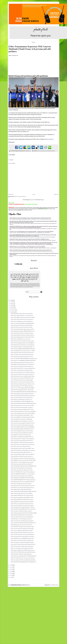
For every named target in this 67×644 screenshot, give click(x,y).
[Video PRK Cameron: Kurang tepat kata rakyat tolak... (22, 341)
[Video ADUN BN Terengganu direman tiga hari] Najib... (22, 527)
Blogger (42, 200)
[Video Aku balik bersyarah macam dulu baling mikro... (22, 517)
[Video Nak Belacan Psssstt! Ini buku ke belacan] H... (22, 456)
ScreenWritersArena (54, 585)
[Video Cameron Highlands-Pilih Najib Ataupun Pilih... (22, 531)
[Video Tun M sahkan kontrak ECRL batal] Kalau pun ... (22, 355)
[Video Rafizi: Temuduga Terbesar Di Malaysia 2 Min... (22, 370)
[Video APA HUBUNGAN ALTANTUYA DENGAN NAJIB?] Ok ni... (24, 392)
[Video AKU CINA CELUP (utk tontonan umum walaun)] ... (23, 558)
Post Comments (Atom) (21, 197)
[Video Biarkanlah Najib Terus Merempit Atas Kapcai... (22, 499)
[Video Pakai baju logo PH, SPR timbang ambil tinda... (22, 386)
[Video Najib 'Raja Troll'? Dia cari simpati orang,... (21, 435)
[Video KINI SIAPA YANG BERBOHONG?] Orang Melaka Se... (24, 562)
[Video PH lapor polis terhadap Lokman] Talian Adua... (22, 546)
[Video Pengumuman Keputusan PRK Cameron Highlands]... (23, 411)
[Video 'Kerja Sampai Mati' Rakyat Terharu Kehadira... (22, 431)
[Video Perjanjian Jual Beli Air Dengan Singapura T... (22, 554)
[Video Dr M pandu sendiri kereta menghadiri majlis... (22, 380)
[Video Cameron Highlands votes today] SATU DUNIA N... (23, 413)
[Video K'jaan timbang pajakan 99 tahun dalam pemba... (23, 337)
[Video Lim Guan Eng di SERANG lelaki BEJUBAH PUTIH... (23, 323)
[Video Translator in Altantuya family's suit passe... (21, 511)
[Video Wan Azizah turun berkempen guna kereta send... (23, 486)
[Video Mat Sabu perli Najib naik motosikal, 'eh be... (22, 400)
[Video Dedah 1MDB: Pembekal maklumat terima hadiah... (23, 318)
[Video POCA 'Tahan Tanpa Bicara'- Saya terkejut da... (22, 316)
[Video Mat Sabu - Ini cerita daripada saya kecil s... (21, 519)
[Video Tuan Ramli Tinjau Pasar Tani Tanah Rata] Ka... (22, 398)
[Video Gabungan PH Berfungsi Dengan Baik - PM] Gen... (23, 507)
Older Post (56, 194)
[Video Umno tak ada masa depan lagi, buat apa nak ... (22, 425)
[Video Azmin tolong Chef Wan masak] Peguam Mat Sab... (23, 544)
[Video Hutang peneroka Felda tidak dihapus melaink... (22, 542)
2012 (11, 577)
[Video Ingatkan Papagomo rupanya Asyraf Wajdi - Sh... (23, 347)
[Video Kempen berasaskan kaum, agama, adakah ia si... (23, 374)
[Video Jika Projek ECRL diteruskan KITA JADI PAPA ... (22, 325)
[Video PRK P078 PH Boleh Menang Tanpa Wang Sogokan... (23, 552)
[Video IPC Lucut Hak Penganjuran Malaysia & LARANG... (23, 388)
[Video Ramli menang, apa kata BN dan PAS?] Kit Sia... (22, 409)
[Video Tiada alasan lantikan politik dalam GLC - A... (22, 452)
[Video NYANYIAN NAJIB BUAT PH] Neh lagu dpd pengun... (23, 480)
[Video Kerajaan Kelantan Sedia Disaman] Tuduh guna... (23, 537)
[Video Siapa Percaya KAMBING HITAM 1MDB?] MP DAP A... (23, 361)
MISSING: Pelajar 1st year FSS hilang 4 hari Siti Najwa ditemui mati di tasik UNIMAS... (28, 247)
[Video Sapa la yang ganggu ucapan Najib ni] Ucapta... (22, 497)
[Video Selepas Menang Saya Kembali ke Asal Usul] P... (22, 394)
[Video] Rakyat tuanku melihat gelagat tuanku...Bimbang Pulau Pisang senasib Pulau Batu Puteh (30, 218)
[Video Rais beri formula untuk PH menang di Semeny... (22, 382)
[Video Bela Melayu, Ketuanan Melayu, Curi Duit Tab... (22, 421)
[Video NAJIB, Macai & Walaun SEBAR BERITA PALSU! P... (23, 331)
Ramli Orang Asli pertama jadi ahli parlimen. (46, 151)
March (12, 308)
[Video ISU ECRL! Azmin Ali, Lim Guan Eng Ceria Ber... (22, 327)
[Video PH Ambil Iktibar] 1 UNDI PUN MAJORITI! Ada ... (22, 402)
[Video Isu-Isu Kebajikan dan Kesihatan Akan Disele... (22, 548)
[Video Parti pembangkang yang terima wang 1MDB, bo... (23, 343)
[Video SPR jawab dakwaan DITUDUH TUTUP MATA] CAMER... (24, 513)
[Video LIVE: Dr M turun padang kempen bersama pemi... (23, 445)
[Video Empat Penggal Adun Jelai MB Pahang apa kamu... (23, 550)
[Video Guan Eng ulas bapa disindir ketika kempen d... (22, 441)
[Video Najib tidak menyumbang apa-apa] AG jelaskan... (23, 345)
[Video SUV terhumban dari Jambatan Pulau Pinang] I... (23, 529)
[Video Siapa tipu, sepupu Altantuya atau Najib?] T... (22, 464)
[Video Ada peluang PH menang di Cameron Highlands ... (23, 439)
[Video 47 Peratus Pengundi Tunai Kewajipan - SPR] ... (22, 415)
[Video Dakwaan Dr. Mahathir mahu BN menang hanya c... (23, 458)
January (13, 312)
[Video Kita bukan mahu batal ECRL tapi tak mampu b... (22, 363)
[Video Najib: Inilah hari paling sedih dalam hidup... (21, 490)
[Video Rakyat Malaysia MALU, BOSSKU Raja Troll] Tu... (22, 429)
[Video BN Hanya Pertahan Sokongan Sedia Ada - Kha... (23, 384)
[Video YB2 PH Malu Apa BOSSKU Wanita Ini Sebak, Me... (23, 396)
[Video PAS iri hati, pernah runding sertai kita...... (21, 447)
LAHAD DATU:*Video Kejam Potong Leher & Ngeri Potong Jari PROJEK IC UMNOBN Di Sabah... (29, 239)
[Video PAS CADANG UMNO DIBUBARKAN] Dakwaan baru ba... (24, 359)
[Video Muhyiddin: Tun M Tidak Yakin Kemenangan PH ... (23, 443)
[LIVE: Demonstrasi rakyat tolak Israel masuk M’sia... (22, 314)
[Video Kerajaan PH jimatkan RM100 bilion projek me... (22, 533)
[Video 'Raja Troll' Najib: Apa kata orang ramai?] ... (21, 484)
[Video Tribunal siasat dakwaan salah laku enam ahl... (22, 357)
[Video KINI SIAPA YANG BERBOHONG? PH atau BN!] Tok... (23, 509)
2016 (11, 569)
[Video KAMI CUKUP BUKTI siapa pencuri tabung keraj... (23, 364)
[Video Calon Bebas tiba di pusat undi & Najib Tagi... (22, 419)
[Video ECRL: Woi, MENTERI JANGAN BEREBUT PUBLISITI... (23, 349)
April (12, 306)
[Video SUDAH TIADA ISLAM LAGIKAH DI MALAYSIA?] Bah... (24, 492)
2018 (11, 565)
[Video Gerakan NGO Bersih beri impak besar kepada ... (22, 505)
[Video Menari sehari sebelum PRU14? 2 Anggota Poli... (22, 540)
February (13, 310)
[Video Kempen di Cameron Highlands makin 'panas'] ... (22, 462)
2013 (11, 575)
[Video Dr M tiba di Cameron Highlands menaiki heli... (22, 433)
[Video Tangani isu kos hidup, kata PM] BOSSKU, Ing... (22, 378)
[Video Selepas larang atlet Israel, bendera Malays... (22, 494)
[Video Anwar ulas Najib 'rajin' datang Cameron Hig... (22, 470)
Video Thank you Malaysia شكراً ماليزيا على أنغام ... (21, 339)
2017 (11, 567)
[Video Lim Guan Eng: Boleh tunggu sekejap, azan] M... (22, 329)
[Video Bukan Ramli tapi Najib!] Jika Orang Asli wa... (22, 468)
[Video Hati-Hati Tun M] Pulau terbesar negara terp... (22, 366)
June (12, 302)
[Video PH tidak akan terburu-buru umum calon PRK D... (23, 406)
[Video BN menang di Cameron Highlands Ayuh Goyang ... (23, 376)
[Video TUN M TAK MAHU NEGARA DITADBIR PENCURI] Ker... (24, 404)
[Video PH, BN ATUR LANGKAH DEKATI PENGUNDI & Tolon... (23, 523)
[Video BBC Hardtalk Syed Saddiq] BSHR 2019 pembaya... (23, 451)
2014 (11, 573)
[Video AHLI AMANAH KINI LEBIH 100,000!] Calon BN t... (23, 474)
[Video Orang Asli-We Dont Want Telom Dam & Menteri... (23, 454)
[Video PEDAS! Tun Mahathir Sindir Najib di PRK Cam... (22, 437)
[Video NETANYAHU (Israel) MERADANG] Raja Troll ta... (23, 539)
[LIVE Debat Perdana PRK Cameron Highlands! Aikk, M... (23, 482)
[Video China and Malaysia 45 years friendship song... (22, 321)
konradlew (33, 200)
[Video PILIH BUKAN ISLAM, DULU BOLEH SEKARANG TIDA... (24, 466)
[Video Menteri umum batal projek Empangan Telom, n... (23, 488)
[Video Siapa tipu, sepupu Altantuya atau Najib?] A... (22, 476)
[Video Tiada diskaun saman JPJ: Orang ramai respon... (22, 333)
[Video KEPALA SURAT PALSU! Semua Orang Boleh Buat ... (23, 368)
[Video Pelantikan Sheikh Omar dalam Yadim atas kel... (22, 353)
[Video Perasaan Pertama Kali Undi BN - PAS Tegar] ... (22, 408)
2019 (11, 300)
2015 (11, 571)
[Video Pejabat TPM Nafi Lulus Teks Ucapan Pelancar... (22, 496)
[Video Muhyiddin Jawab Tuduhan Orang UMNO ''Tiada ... (23, 449)
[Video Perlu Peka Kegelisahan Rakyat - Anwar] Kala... (22, 390)
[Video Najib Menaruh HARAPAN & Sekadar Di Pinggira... (23, 478)
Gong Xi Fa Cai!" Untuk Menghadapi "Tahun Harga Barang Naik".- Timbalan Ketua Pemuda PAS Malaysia (32, 232)
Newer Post (11, 194)
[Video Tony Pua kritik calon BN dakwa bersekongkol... (22, 521)
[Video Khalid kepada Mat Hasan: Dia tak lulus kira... (22, 515)
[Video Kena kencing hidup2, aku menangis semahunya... (23, 372)
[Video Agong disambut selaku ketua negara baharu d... (23, 335)
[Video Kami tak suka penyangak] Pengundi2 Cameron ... (23, 423)
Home (33, 42)
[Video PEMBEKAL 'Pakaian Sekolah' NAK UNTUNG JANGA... (23, 460)
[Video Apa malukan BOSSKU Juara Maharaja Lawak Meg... (23, 560)
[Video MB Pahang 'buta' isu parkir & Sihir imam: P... (22, 525)
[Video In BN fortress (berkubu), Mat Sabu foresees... (22, 503)
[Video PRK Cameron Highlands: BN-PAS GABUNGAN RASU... (24, 556)
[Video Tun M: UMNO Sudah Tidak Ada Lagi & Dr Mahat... (23, 417)
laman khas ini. (50, 139)
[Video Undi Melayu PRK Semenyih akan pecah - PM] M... (23, 351)
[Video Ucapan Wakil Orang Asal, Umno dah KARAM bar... (23, 427)
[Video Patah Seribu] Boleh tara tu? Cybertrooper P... (22, 320)
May (12, 304)
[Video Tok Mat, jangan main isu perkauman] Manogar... (23, 535)
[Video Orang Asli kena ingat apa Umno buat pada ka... (22, 501)
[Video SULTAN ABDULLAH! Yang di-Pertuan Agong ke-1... (23, 472)
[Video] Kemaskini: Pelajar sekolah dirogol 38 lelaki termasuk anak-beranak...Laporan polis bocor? (31, 250)
